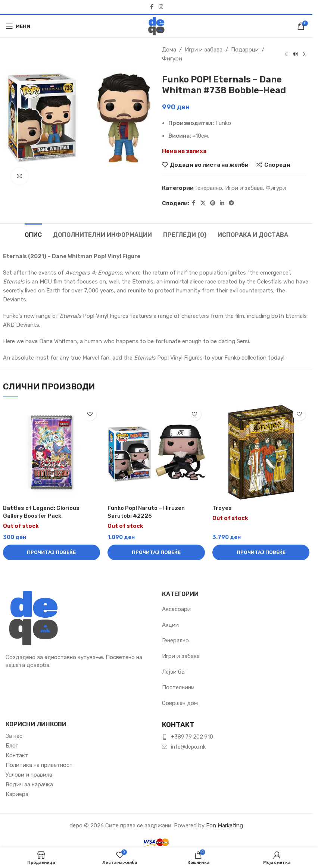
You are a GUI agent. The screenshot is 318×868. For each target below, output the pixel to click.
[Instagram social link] (161, 7)
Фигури (172, 59)
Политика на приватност (39, 765)
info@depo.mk (188, 747)
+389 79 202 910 (192, 737)
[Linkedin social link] (222, 203)
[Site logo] (156, 26)
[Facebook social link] (152, 7)
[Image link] (34, 618)
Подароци (245, 50)
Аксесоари (176, 609)
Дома (169, 50)
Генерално (209, 188)
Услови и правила (29, 775)
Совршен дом (180, 703)
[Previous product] (286, 54)
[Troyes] (261, 453)
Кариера (17, 794)
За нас (14, 736)
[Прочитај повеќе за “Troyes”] (261, 552)
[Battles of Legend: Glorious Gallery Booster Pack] (52, 453)
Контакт (17, 755)
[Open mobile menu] (18, 26)
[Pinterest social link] (213, 203)
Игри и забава (204, 50)
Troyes (222, 508)
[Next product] (304, 54)
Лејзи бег (174, 672)
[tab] (33, 234)
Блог (12, 746)
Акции (170, 625)
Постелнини (178, 687)
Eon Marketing (225, 825)
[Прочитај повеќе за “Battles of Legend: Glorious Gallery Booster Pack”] (52, 552)
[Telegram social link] (231, 203)
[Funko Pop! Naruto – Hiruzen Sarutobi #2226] (156, 453)
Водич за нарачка (29, 784)
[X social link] (203, 203)
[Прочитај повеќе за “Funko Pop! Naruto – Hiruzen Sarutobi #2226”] (156, 552)
